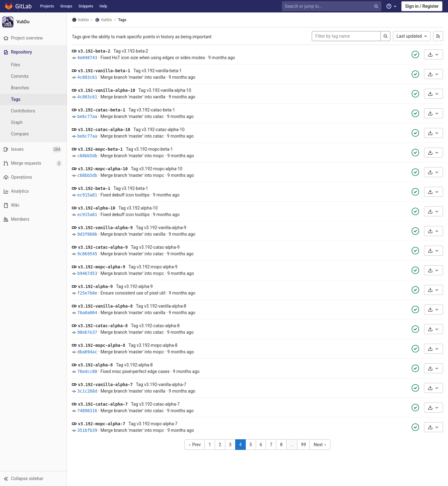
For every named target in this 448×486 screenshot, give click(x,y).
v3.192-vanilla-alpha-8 (107, 306)
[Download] (434, 54)
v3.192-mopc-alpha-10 (104, 169)
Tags (124, 20)
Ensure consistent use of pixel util (134, 293)
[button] (34, 479)
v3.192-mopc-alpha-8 (103, 345)
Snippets (86, 6)
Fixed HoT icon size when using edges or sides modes (154, 58)
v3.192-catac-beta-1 (103, 110)
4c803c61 (89, 77)
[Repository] (35, 52)
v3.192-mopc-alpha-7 (103, 424)
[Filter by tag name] (346, 36)
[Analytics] (34, 191)
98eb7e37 (89, 332)
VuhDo (82, 20)
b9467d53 (89, 274)
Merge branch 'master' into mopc (134, 156)
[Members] (34, 219)
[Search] (385, 36)
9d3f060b (89, 234)
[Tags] (34, 99)
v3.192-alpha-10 (98, 208)
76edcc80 (89, 372)
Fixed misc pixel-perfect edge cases (137, 371)
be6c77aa (89, 117)
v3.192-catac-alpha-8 (104, 326)
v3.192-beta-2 (96, 51)
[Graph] (34, 123)
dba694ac (89, 352)
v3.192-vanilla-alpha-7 (107, 385)
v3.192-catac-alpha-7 (104, 404)
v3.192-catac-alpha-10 (105, 130)
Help (103, 6)
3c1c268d (89, 391)
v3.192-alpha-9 (97, 287)
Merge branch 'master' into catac (134, 116)
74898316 (89, 411)
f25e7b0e (89, 293)
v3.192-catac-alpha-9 (104, 247)
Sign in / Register (422, 6)
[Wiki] (34, 205)
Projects (47, 6)
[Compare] (34, 134)
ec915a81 (89, 195)
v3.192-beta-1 (96, 189)
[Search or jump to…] (332, 6)
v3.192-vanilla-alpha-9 (107, 228)
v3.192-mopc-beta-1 (102, 149)
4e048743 (89, 58)
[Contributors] (34, 111)
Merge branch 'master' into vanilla (134, 77)
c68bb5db (89, 156)
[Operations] (34, 177)
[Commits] (34, 76)
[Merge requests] (34, 163)
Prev (196, 445)
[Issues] (34, 149)
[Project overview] (34, 38)
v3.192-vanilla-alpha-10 (108, 90)
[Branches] (34, 88)
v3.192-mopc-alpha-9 (103, 267)
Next (321, 445)
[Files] (34, 65)
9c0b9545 (89, 254)
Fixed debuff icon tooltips (127, 195)
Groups (66, 6)
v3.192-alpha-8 (97, 365)
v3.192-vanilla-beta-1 (105, 71)
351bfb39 (89, 430)
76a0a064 (89, 313)
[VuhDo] (34, 22)
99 (304, 445)
